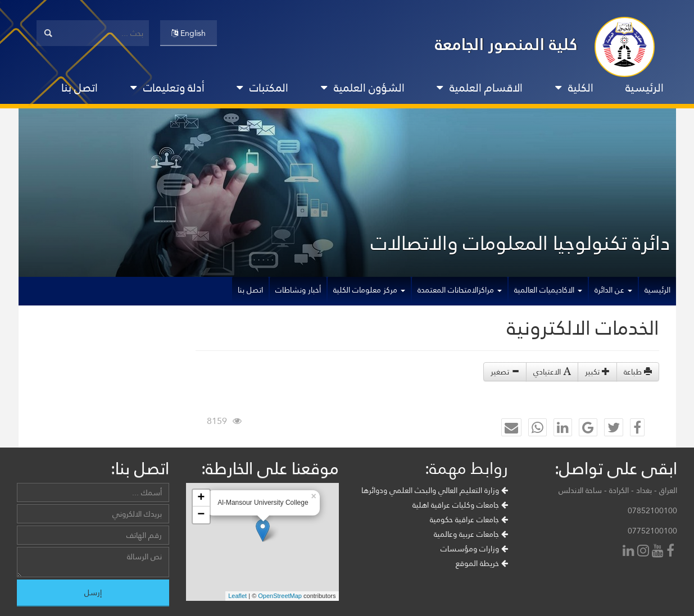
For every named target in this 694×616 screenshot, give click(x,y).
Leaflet (237, 596)
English (189, 33)
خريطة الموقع (482, 563)
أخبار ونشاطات (298, 290)
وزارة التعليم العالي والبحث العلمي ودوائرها (435, 490)
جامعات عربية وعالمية (471, 534)
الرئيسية (645, 88)
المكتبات (262, 88)
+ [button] (201, 498)
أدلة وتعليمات (167, 88)
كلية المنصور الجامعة (506, 44)
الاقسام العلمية (480, 88)
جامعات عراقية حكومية (469, 519)
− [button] (201, 515)
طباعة (638, 372)
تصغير (505, 372)
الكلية (574, 88)
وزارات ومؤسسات (474, 549)
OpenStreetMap (280, 596)
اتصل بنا (80, 88)
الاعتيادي (552, 372)
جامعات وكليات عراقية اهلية (460, 505)
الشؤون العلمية (363, 88)
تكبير (597, 372)
